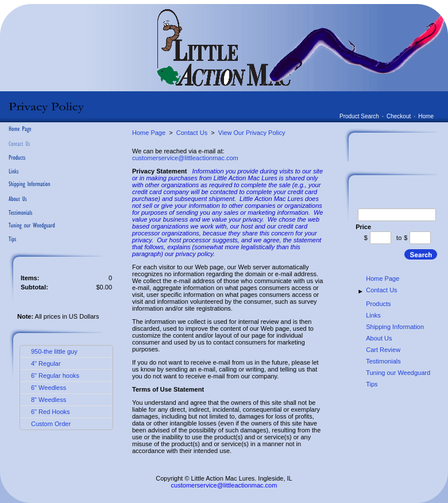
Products (378, 304)
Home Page (149, 133)
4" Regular (46, 363)
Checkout (399, 116)
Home (426, 116)
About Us (379, 338)
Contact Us (192, 133)
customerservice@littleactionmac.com (185, 158)
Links (373, 315)
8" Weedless (49, 400)
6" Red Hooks (51, 412)
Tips (372, 384)
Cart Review (383, 350)
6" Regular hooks (55, 376)
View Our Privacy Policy (252, 133)
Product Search (359, 116)
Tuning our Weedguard (398, 373)
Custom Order (51, 424)
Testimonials (383, 361)
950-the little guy (54, 351)
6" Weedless (49, 388)
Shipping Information (395, 327)
